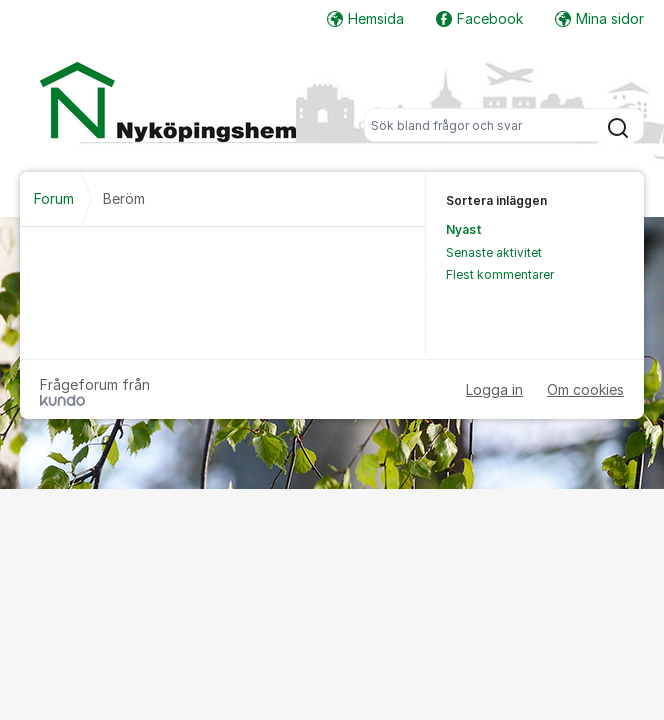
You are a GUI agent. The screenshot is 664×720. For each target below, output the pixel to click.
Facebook (479, 18)
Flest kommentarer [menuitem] (500, 274)
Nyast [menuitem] (464, 229)
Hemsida (365, 18)
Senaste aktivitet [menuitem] (494, 252)
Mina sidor (599, 18)
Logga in (494, 389)
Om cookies (585, 389)
